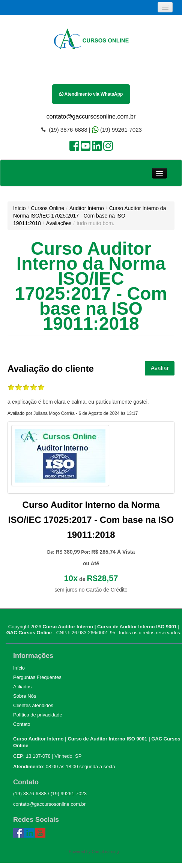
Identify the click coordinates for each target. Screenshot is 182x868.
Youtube (40, 833)
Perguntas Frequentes (37, 677)
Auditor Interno (87, 208)
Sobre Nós (25, 696)
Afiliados (22, 687)
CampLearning (105, 851)
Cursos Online (47, 208)
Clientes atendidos (33, 705)
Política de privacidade (38, 715)
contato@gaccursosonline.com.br (91, 116)
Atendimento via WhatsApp (91, 94)
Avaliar (160, 368)
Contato (22, 724)
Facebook (18, 833)
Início (19, 208)
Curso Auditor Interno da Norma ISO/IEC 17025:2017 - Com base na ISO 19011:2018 (89, 216)
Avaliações (59, 223)
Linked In (29, 833)
